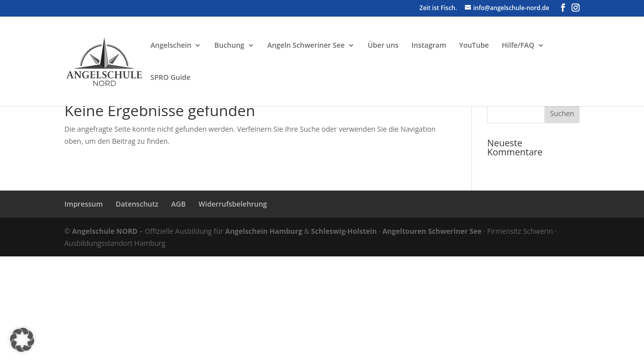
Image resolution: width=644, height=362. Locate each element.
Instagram (429, 46)
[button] (22, 340)
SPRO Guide (171, 78)
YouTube (474, 46)
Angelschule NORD (105, 231)
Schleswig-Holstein (344, 231)
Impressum (84, 204)
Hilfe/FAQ (518, 46)
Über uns (383, 46)
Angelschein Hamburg (264, 231)
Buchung (229, 46)
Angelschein (171, 46)
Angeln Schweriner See (306, 46)
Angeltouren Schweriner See (432, 231)
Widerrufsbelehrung (233, 204)
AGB (178, 204)
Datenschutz (137, 204)
